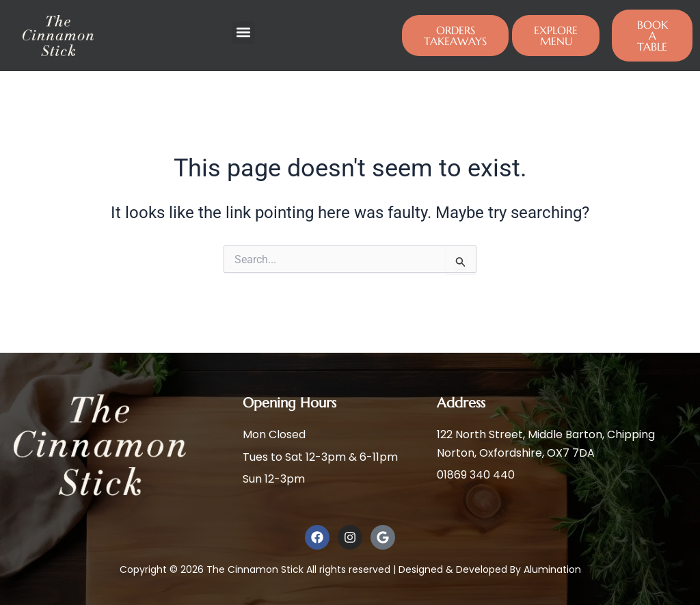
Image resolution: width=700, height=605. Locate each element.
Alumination (552, 569)
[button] (244, 32)
